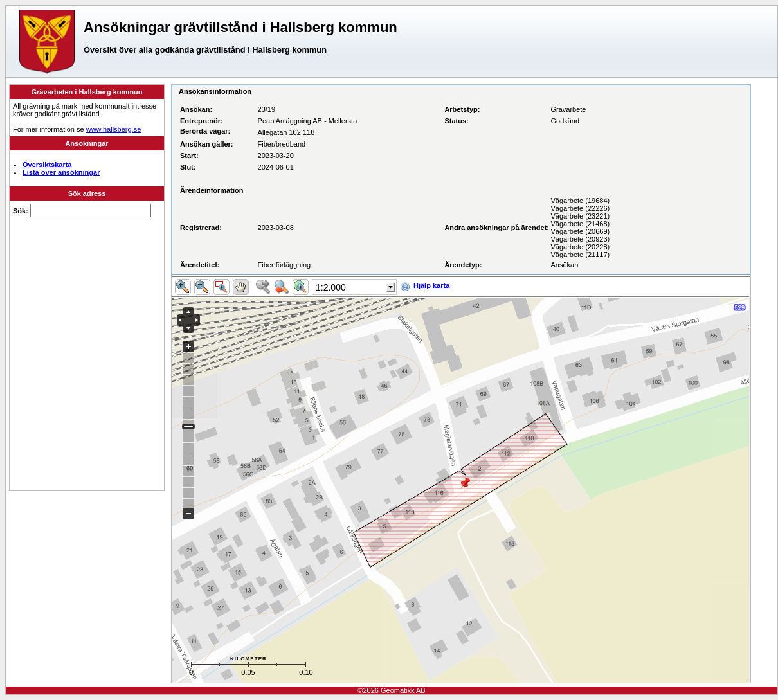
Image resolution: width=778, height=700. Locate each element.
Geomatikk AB (403, 690)
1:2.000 (331, 287)
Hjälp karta (431, 285)
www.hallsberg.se (114, 129)
